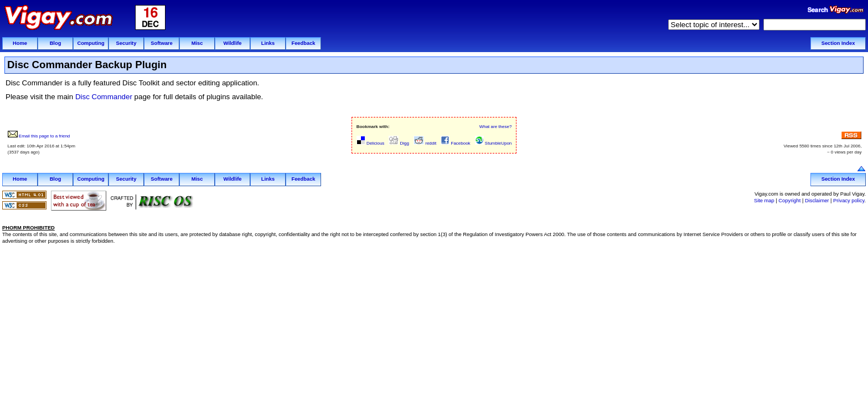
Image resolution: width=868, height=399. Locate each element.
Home (20, 43)
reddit (425, 143)
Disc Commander (104, 97)
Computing (91, 43)
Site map (764, 201)
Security (126, 43)
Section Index (838, 43)
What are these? (496, 127)
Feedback (303, 43)
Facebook (455, 143)
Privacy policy (849, 201)
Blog (56, 43)
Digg (399, 143)
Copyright (789, 201)
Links (268, 43)
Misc (197, 43)
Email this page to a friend (39, 136)
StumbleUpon (494, 143)
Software (161, 43)
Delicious (371, 143)
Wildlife (232, 43)
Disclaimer (817, 201)
